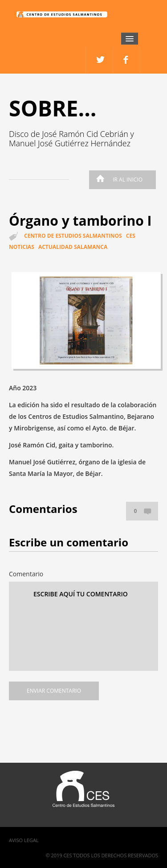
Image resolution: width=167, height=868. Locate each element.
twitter (127, 60)
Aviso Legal (24, 840)
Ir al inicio (117, 180)
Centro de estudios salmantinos (73, 236)
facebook (100, 60)
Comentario (26, 574)
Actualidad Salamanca (73, 247)
